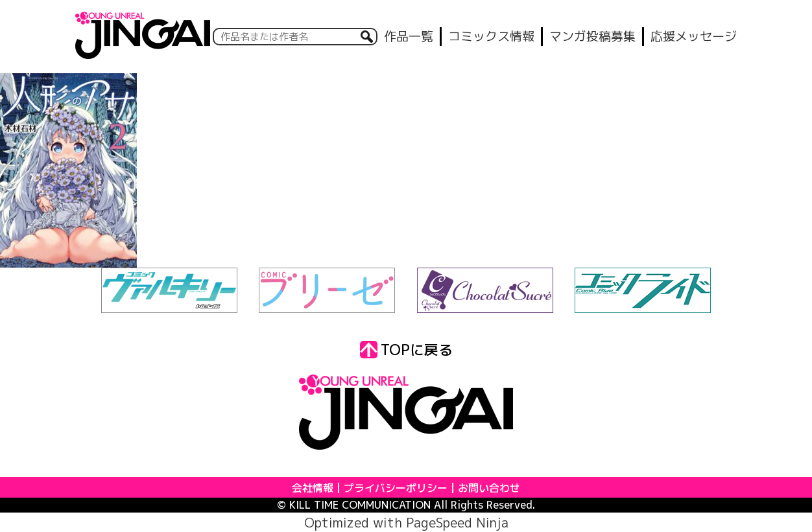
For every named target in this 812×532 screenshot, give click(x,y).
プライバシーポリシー (396, 488)
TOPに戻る (406, 350)
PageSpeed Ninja (457, 522)
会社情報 (313, 488)
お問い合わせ (489, 488)
